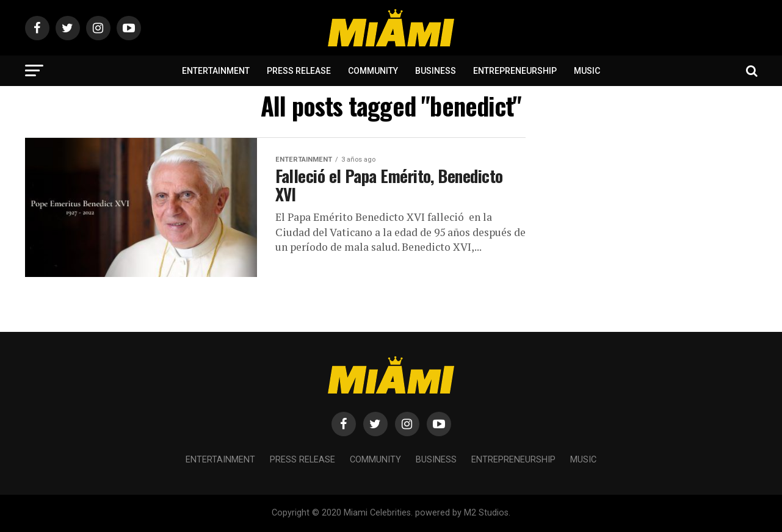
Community (373, 71)
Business (436, 71)
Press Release (299, 71)
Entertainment (216, 71)
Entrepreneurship (515, 71)
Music (587, 71)
